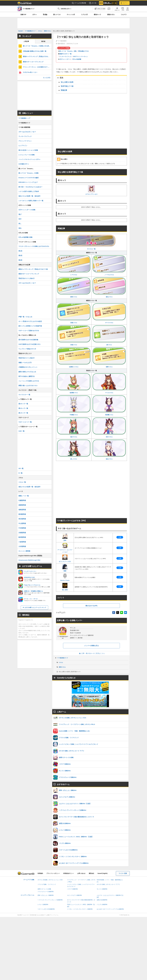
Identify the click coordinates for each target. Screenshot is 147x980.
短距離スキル (74, 383)
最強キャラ (97, 15)
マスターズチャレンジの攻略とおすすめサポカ (34, 246)
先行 (20, 219)
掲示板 (43, 41)
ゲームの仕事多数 (79, 3)
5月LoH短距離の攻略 (25, 237)
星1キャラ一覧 (23, 413)
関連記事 (64, 90)
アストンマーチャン (25, 141)
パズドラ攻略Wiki (72, 889)
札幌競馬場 (22, 500)
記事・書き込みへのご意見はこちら (92, 653)
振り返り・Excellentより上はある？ (30, 187)
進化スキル (109, 287)
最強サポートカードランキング (33, 62)
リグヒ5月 (84, 15)
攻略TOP (23, 15)
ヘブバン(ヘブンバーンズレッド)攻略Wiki (50, 900)
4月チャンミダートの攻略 (27, 210)
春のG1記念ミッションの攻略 (28, 150)
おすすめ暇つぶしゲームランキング (35, 608)
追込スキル (109, 450)
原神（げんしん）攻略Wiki (46, 895)
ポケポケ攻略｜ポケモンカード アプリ (108, 884)
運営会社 (91, 873)
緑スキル (109, 335)
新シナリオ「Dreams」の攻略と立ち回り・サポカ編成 (37, 46)
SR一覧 (21, 468)
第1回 (20, 251)
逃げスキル (74, 428)
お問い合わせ (81, 873)
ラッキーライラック (65, 57)
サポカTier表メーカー (30, 72)
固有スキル (74, 287)
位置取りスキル (74, 358)
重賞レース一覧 (24, 496)
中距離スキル (74, 405)
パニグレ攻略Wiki (102, 904)
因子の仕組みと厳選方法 (27, 376)
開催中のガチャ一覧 (65, 54)
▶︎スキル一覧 (91, 242)
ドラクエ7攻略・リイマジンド (47, 884)
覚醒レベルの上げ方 (25, 363)
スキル (61, 662)
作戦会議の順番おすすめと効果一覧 (35, 51)
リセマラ (124, 15)
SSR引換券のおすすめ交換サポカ (30, 344)
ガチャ (35, 15)
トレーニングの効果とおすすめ (29, 381)
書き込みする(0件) (92, 606)
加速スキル (74, 335)
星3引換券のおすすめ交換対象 (28, 340)
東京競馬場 (22, 519)
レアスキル (74, 265)
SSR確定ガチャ (24, 164)
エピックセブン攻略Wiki (74, 895)
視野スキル (109, 358)
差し (20, 224)
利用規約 (40, 873)
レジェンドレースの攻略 (27, 155)
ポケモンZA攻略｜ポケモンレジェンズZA (50, 880)
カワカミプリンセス (91, 190)
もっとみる (47, 78)
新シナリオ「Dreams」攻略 (68, 51)
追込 (20, 228)
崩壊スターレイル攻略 (44, 889)
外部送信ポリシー (69, 873)
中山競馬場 (22, 523)
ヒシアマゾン (23, 146)
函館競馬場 (22, 505)
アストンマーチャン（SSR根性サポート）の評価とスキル (37, 67)
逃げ (20, 214)
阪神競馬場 (22, 537)
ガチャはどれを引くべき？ (27, 132)
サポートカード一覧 (25, 422)
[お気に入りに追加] (100, 9)
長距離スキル (109, 405)
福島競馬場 (22, 510)
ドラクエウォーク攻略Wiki (46, 892)
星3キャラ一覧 (23, 404)
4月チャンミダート (65, 59)
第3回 (20, 260)
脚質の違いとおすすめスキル (28, 386)
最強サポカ (111, 15)
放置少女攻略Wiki (102, 900)
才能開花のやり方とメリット (28, 367)
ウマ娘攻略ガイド (63, 658)
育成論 (45, 15)
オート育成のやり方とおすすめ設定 (30, 321)
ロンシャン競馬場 (24, 551)
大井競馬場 (22, 546)
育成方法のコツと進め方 (27, 278)
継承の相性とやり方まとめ (27, 372)
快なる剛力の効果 (67, 82)
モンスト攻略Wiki (102, 889)
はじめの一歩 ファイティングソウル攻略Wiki (110, 909)
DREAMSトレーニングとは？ (28, 182)
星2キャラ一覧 (23, 408)
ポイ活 (93, 3)
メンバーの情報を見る (91, 646)
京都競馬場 (22, 533)
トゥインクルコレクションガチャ (29, 159)
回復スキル (74, 313)
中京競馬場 (22, 528)
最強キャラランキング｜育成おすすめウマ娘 (37, 56)
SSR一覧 (21, 431)
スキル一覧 (22, 482)
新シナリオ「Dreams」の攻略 (29, 173)
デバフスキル (109, 313)
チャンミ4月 (71, 15)
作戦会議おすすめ (83, 51)
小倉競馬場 (22, 542)
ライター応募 (123, 873)
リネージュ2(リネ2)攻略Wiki (46, 909)
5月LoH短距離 (77, 59)
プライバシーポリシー (53, 873)
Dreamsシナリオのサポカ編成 (29, 178)
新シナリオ (57, 15)
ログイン (124, 3)
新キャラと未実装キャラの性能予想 (30, 326)
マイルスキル (109, 383)
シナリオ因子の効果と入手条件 (29, 191)
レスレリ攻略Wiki (43, 904)
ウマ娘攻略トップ (24, 118)
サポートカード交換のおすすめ (29, 331)
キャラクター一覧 (24, 395)
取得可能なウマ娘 (67, 86)
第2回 (20, 256)
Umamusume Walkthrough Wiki (29, 560)
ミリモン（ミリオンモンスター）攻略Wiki (80, 909)
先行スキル (109, 428)
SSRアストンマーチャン (80, 57)
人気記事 (26, 41)
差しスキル (74, 450)
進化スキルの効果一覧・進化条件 (29, 196)
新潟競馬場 (22, 514)
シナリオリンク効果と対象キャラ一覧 (31, 201)
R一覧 (20, 473)
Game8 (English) (103, 873)
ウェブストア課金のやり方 (27, 349)
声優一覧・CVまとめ (25, 317)
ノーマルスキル (109, 265)
